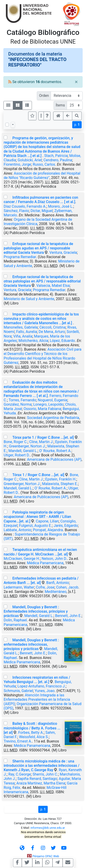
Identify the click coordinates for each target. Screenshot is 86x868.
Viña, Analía (23, 336)
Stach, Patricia (56, 156)
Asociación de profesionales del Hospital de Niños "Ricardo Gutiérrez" (42, 176)
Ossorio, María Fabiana (42, 409)
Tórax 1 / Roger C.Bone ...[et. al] (38, 475)
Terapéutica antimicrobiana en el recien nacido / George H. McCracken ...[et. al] (40, 552)
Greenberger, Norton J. (27, 446)
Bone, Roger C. (16, 442)
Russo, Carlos (44, 164)
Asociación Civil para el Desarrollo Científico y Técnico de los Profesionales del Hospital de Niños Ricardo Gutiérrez (43, 356)
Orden (44, 96)
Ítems (60, 105)
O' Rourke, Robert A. (55, 451)
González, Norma (18, 404)
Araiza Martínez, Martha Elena (41, 783)
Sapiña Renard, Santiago (37, 779)
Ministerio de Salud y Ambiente (29, 299)
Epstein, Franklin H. (61, 479)
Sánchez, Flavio (16, 211)
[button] (47, 116)
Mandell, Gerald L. (23, 451)
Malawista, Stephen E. (60, 484)
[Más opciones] (41, 116)
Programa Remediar (20, 257)
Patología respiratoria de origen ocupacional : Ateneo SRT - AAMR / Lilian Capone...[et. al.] (37, 517)
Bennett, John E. (68, 616)
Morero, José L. (61, 206)
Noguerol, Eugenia (53, 400)
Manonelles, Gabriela (21, 327)
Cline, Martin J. (41, 442)
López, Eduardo (62, 341)
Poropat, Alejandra (48, 530)
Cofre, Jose (45, 587)
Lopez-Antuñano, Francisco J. (42, 686)
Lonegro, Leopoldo (48, 404)
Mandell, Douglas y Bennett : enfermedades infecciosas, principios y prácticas (31, 644)
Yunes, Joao (45, 691)
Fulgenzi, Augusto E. (35, 526)
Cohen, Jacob (67, 587)
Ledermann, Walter (19, 587)
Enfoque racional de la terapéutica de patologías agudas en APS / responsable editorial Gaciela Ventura (38, 248)
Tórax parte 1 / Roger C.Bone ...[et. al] (43, 437)
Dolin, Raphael (15, 620)
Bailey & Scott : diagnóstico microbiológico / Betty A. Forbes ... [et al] (32, 728)
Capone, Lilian (47, 521)
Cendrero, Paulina (58, 160)
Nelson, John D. (54, 559)
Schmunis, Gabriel (18, 691)
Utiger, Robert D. (17, 455)
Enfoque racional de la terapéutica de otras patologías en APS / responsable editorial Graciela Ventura (42, 281)
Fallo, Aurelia (26, 332)
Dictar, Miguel (42, 211)
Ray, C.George (19, 774)
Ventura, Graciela (63, 253)
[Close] (76, 82)
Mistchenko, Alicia (33, 341)
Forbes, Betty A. (31, 733)
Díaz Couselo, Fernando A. (25, 206)
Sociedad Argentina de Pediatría (53, 418)
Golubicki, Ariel (30, 160)
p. (77, 125)
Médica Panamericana (45, 563)
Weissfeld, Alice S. (34, 737)
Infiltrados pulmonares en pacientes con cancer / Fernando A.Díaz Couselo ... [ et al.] (41, 200)
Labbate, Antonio (17, 530)
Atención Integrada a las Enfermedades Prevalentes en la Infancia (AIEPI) (37, 699)
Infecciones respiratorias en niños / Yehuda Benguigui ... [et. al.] (37, 680)
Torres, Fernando (22, 400)
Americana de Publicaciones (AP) (54, 459)
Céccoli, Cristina (53, 327)
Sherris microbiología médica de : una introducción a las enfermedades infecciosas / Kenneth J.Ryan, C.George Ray (42, 766)
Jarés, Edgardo (66, 526)
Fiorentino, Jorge (17, 164)
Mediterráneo (56, 592)
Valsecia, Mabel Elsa (53, 286)
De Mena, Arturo (52, 332)
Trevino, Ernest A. (18, 741)
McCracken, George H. (22, 559)
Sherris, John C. (45, 774)
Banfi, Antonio (58, 583)
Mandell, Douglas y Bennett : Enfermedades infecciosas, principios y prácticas (36, 611)
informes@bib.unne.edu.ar (48, 828)
